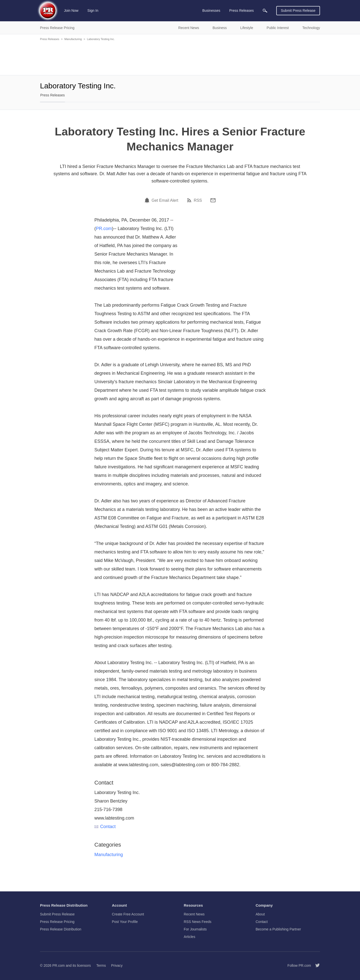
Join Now (71, 11)
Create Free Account (128, 914)
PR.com (104, 229)
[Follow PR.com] (315, 965)
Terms (101, 965)
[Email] (213, 200)
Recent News (194, 914)
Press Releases (50, 39)
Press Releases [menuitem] (241, 11)
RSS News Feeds (197, 922)
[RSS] (190, 200)
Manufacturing (73, 39)
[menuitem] (265, 11)
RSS (198, 201)
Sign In (93, 11)
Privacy (117, 965)
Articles (189, 937)
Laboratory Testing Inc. (101, 39)
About (260, 914)
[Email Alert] (148, 200)
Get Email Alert (165, 201)
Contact (105, 827)
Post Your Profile (125, 922)
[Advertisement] (180, 58)
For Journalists (195, 929)
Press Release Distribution (61, 929)
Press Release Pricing (57, 922)
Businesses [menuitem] (211, 11)
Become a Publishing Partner (278, 929)
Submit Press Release (298, 11)
